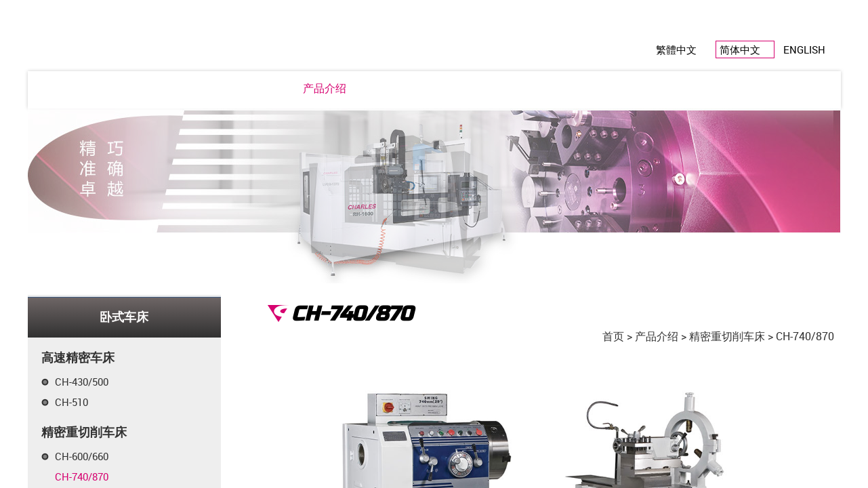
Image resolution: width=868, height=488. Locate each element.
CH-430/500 (82, 382)
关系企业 (522, 88)
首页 (613, 336)
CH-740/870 (82, 476)
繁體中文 (676, 49)
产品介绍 (325, 88)
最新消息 (259, 88)
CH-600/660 (82, 456)
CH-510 (71, 402)
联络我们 (675, 88)
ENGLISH (804, 49)
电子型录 (390, 88)
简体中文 (740, 49)
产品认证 (456, 88)
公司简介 (193, 88)
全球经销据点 (598, 88)
